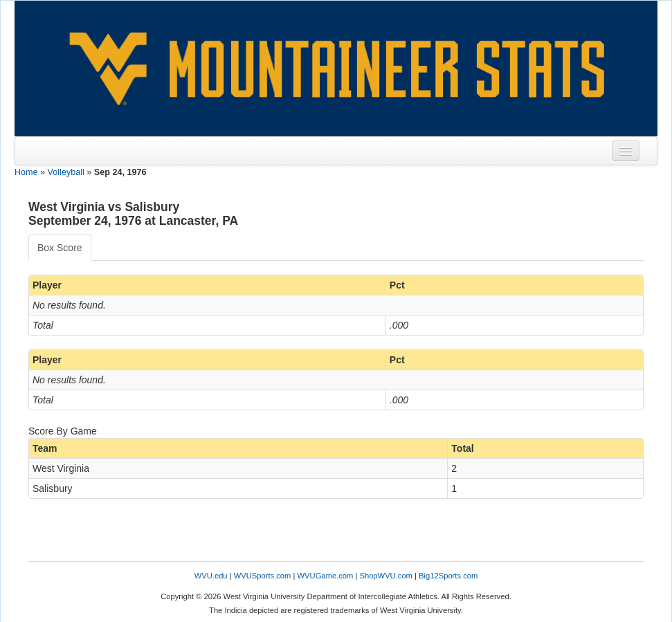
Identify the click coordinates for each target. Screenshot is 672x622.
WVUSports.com (263, 576)
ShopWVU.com (385, 576)
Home (26, 172)
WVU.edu (211, 576)
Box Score (60, 248)
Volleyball (66, 172)
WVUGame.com (326, 576)
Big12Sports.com (448, 576)
